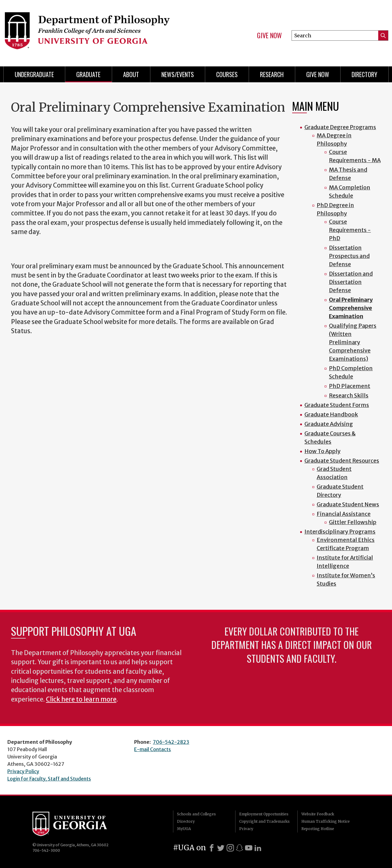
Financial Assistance (344, 514)
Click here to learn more (81, 699)
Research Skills (349, 395)
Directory (364, 74)
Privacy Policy (23, 771)
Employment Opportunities (264, 814)
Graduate (88, 74)
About (131, 74)
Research (272, 74)
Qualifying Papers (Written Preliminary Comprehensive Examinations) (353, 342)
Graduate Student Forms (337, 405)
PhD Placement (350, 386)
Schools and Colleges (196, 814)
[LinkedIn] (258, 848)
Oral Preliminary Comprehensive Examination (351, 308)
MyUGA (184, 829)
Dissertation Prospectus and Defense (349, 256)
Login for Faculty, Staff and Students (49, 779)
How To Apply (322, 451)
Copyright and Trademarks (264, 821)
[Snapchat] (239, 848)
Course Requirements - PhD (350, 230)
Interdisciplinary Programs (340, 532)
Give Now (269, 35)
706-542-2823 (171, 742)
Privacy (246, 829)
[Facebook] (212, 848)
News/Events (178, 74)
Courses (227, 74)
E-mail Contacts (153, 749)
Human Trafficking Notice (326, 821)
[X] (221, 848)
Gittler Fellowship (353, 522)
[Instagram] (230, 848)
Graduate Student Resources (342, 461)
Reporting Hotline (318, 829)
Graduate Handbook (331, 414)
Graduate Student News (348, 504)
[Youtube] (249, 848)
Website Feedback (318, 814)
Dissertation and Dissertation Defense (351, 282)
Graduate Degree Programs (340, 127)
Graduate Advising (329, 424)
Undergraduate (34, 74)
